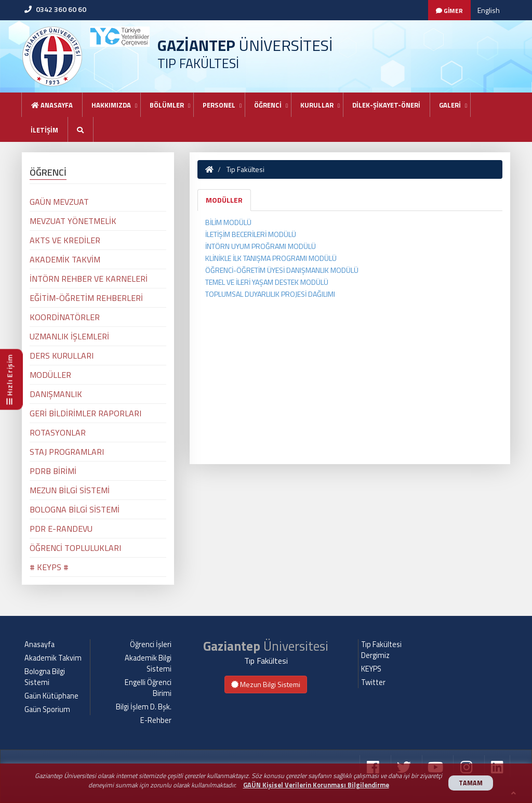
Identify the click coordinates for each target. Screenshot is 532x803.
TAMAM (471, 783)
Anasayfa (52, 105)
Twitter (373, 682)
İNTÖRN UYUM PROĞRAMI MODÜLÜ (261, 246)
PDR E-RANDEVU (61, 529)
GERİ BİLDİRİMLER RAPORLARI (85, 413)
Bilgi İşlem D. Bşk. (144, 707)
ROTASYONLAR (58, 432)
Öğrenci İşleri (151, 644)
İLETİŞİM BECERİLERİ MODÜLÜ (251, 234)
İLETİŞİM (44, 130)
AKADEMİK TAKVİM (65, 259)
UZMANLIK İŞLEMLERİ (69, 336)
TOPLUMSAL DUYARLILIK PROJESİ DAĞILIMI (270, 294)
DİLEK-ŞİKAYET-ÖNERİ (386, 105)
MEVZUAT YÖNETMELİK (73, 221)
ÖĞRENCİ (268, 105)
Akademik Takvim (53, 658)
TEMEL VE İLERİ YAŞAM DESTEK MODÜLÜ (267, 282)
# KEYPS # (49, 567)
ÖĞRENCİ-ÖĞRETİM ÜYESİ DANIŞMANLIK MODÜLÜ (282, 270)
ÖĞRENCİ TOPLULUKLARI (75, 548)
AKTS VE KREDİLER (65, 240)
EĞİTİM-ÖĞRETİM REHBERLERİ (86, 298)
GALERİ (450, 105)
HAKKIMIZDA (111, 105)
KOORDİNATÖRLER (65, 317)
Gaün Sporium (47, 709)
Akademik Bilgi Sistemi (148, 663)
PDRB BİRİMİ (53, 471)
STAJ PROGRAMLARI (67, 452)
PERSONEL (219, 105)
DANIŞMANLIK (56, 394)
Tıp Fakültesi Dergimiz (381, 650)
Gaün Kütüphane (51, 696)
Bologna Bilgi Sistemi (45, 677)
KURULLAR (317, 105)
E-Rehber (156, 720)
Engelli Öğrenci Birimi (148, 688)
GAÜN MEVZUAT (59, 202)
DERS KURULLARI (62, 356)
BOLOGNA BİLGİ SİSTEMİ (75, 509)
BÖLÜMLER (167, 105)
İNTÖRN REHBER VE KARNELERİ (89, 279)
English (489, 10)
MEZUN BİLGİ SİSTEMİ (70, 490)
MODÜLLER (224, 200)
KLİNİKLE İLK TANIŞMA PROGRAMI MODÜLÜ (271, 258)
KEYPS (371, 669)
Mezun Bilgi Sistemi (266, 684)
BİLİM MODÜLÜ (228, 222)
